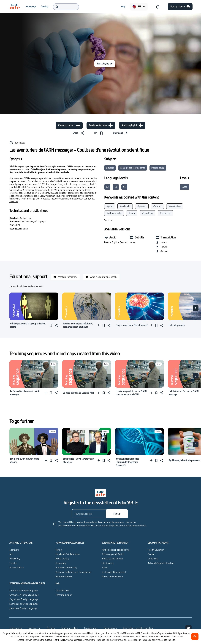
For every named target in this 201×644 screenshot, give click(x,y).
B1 (116, 187)
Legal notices (16, 628)
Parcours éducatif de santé (133, 168)
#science (157, 206)
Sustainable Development (114, 572)
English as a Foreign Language (24, 599)
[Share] (79, 133)
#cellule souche (114, 213)
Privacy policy (110, 628)
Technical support (64, 595)
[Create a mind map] (101, 125)
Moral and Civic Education (68, 554)
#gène (110, 206)
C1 (124, 187)
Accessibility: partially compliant (138, 628)
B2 (107, 187)
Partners (51, 628)
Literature (14, 550)
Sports (105, 568)
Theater (13, 563)
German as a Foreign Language (24, 595)
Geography (61, 563)
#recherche (125, 206)
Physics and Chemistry (112, 576)
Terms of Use (34, 628)
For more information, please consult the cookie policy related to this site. (141, 640)
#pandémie (148, 213)
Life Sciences (108, 563)
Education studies (64, 576)
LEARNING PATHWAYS (158, 543)
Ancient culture (17, 568)
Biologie (110, 168)
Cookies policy (91, 628)
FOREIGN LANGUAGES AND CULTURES (27, 583)
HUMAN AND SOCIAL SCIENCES (70, 543)
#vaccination (175, 206)
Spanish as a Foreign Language (24, 604)
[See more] (14, 202)
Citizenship (153, 559)
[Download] (121, 133)
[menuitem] (15, 7)
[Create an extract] (69, 125)
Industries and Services (112, 559)
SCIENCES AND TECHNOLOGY (115, 543)
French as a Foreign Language (23, 590)
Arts (11, 554)
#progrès (142, 206)
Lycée (185, 187)
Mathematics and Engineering (116, 550)
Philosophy (15, 559)
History (59, 550)
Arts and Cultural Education (161, 563)
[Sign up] (117, 514)
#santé (132, 213)
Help (58, 583)
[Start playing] (105, 64)
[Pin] (99, 133)
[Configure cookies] (69, 628)
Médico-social (158, 168)
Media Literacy (62, 559)
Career (151, 554)
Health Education (156, 550)
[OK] (195, 637)
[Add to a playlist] (132, 125)
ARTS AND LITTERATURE (21, 543)
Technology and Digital (113, 554)
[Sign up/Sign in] (180, 7)
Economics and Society (66, 568)
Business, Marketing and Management (73, 572)
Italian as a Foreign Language (23, 608)
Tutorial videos (63, 590)
